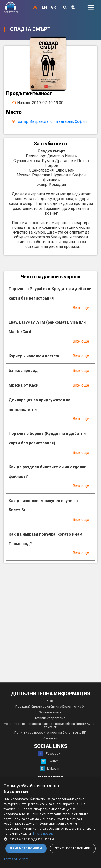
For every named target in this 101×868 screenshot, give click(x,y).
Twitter (49, 761)
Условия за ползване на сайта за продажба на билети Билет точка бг (50, 725)
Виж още (81, 308)
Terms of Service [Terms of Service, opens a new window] (16, 859)
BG (35, 7)
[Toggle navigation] (91, 7)
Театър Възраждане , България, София (51, 121)
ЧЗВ (50, 701)
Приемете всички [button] (26, 848)
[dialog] (50, 823)
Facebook (49, 754)
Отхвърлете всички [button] (73, 848)
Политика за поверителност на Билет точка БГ (50, 733)
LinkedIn (49, 769)
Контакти (50, 738)
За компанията (50, 712)
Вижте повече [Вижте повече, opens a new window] (43, 834)
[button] (50, 839)
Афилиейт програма (50, 718)
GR (54, 7)
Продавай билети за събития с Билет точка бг (50, 707)
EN (44, 7)
